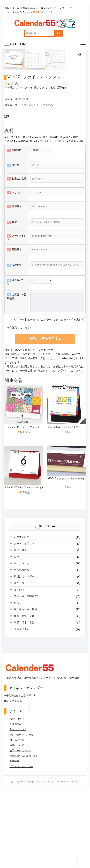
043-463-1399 (43, 12)
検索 (59, 33)
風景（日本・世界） (25, 699)
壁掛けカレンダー (24, 653)
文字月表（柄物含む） (27, 672)
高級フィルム (22, 705)
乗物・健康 (20, 627)
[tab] (7, 193)
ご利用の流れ (17, 800)
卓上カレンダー (32, 181)
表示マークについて (20, 827)
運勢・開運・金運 (24, 692)
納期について (17, 822)
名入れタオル (22, 646)
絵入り (18, 679)
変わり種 (19, 659)
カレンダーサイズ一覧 (21, 811)
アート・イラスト (24, 620)
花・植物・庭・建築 (25, 686)
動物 (17, 633)
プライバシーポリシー (21, 843)
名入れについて (18, 806)
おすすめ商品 (22, 613)
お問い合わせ (17, 795)
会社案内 (14, 837)
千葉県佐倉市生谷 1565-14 (20, 772)
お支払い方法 (17, 816)
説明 (7, 193)
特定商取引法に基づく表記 (24, 832)
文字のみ (48, 181)
